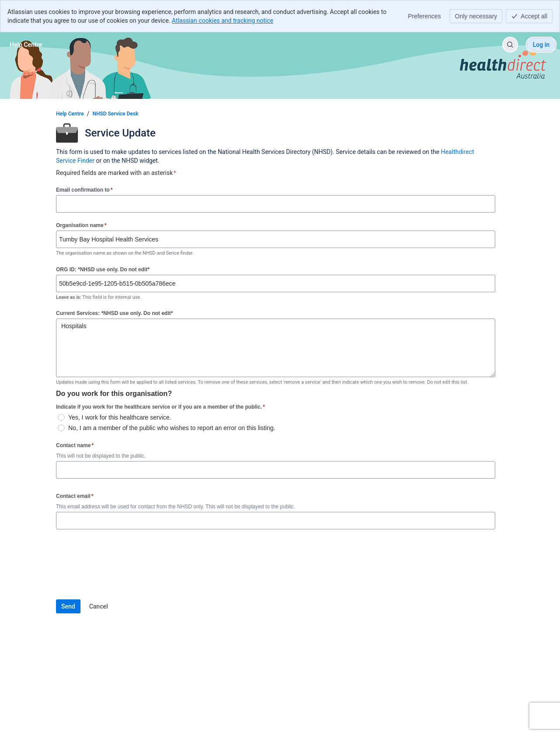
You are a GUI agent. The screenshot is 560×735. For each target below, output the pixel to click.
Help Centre (70, 114)
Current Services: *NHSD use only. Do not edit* (114, 313)
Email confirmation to (84, 190)
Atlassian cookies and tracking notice (223, 21)
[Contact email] (276, 521)
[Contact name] (276, 470)
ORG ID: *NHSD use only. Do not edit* (103, 269)
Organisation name (81, 225)
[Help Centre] (26, 45)
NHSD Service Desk (115, 114)
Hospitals (276, 348)
